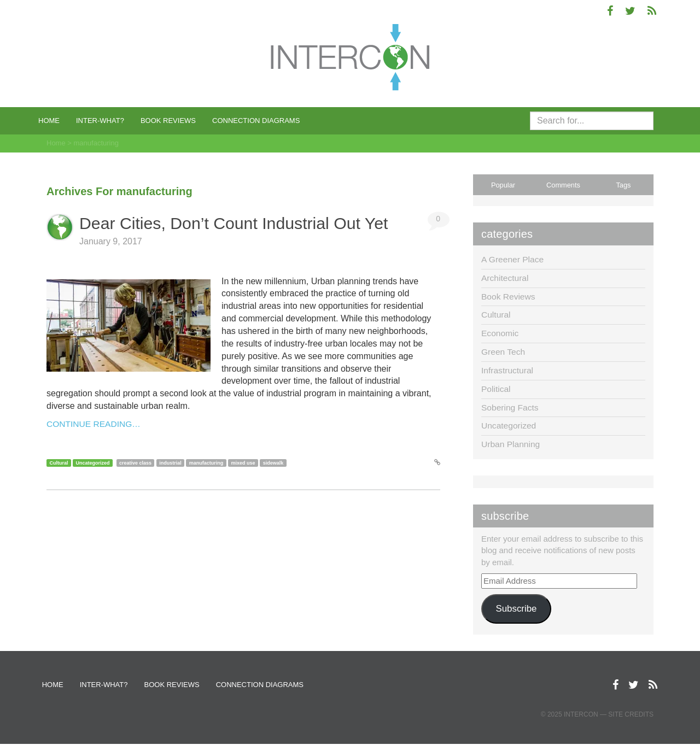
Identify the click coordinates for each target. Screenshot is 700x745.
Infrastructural (508, 370)
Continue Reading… (95, 424)
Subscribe (516, 609)
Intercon (581, 715)
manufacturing (206, 463)
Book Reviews (168, 121)
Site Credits (631, 715)
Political (496, 389)
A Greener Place (513, 259)
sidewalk (273, 463)
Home (49, 121)
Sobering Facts (511, 407)
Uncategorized (93, 463)
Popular (503, 185)
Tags (623, 185)
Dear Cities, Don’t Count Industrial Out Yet (243, 223)
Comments (563, 185)
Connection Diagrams (256, 121)
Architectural (506, 278)
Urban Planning (511, 444)
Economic (500, 333)
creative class (135, 463)
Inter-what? (100, 121)
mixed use (243, 463)
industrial (170, 463)
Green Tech (504, 352)
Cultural (59, 463)
